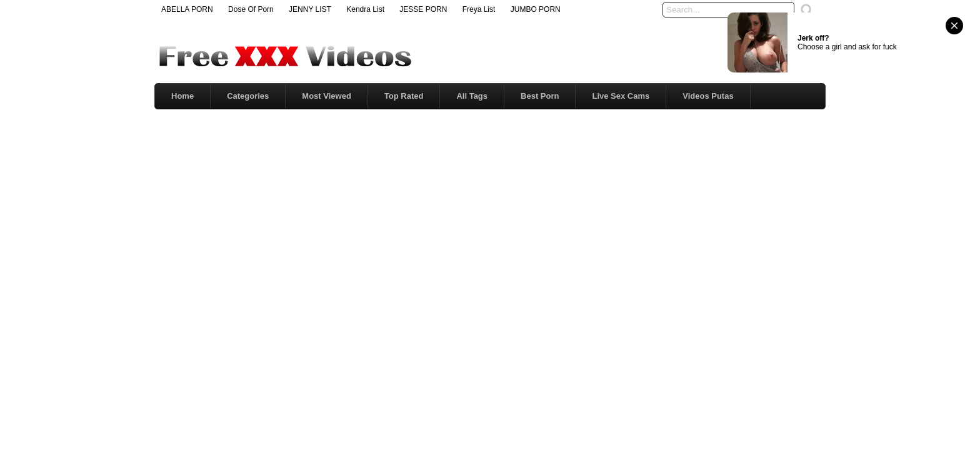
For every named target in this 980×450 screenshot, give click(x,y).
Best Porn (540, 96)
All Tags (472, 96)
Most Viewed (327, 96)
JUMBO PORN (536, 9)
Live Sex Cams (621, 96)
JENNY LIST (310, 9)
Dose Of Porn (251, 9)
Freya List (479, 9)
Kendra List (365, 9)
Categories (248, 96)
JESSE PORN (423, 9)
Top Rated (404, 96)
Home (182, 96)
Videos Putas (708, 96)
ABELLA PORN (187, 9)
